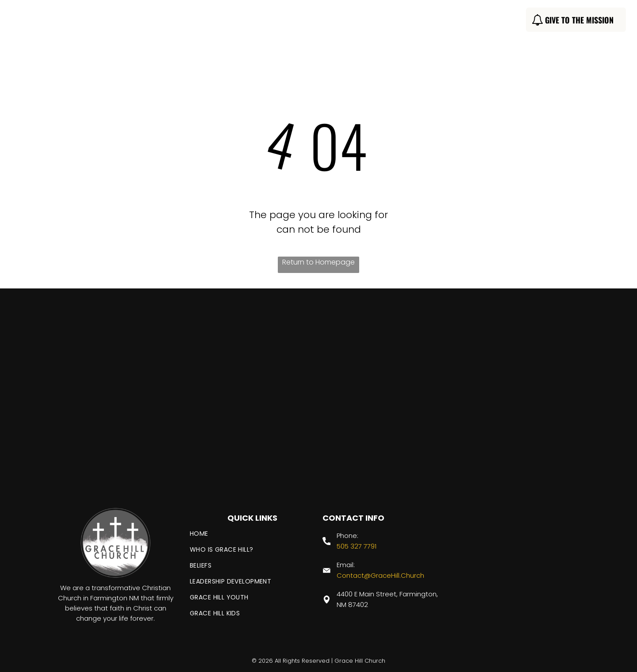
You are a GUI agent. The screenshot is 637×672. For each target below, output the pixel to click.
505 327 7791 (357, 546)
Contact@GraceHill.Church (380, 575)
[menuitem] (186, 21)
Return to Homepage (318, 262)
